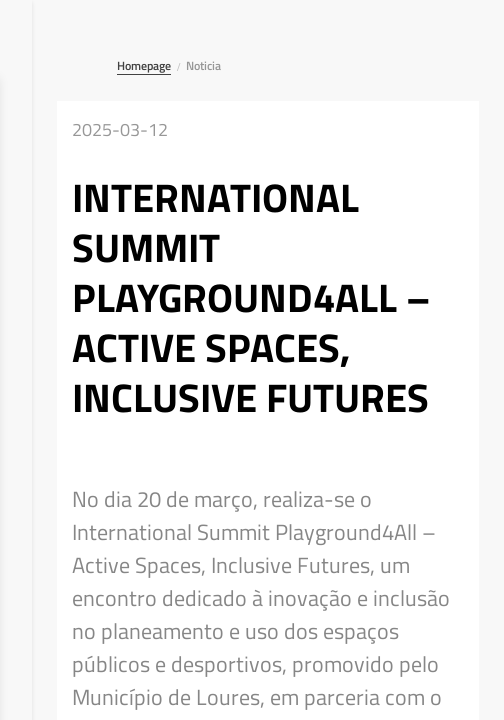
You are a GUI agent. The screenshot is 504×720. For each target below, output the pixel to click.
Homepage (144, 65)
